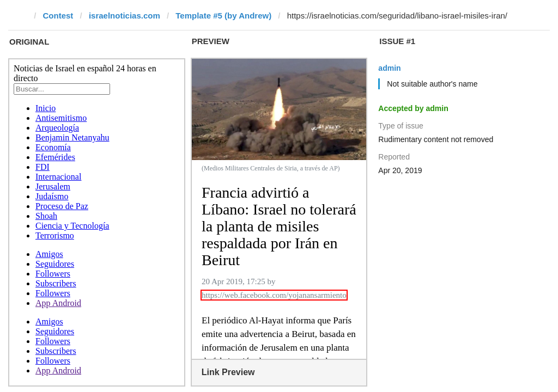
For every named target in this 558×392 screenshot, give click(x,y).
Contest (58, 16)
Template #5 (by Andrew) (223, 16)
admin (389, 68)
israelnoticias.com (125, 16)
